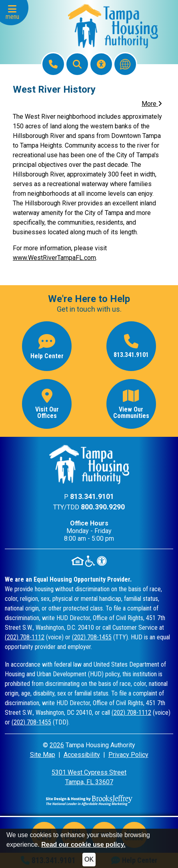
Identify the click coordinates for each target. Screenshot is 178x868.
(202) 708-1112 (25, 637)
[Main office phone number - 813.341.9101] (131, 346)
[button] (14, 13)
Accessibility (82, 755)
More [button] (152, 104)
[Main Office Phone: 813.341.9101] (53, 64)
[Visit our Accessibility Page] (101, 64)
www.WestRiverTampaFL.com (54, 258)
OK (89, 859)
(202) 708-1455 (92, 637)
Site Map (43, 755)
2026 (57, 745)
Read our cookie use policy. (83, 845)
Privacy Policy (128, 755)
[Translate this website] (125, 64)
